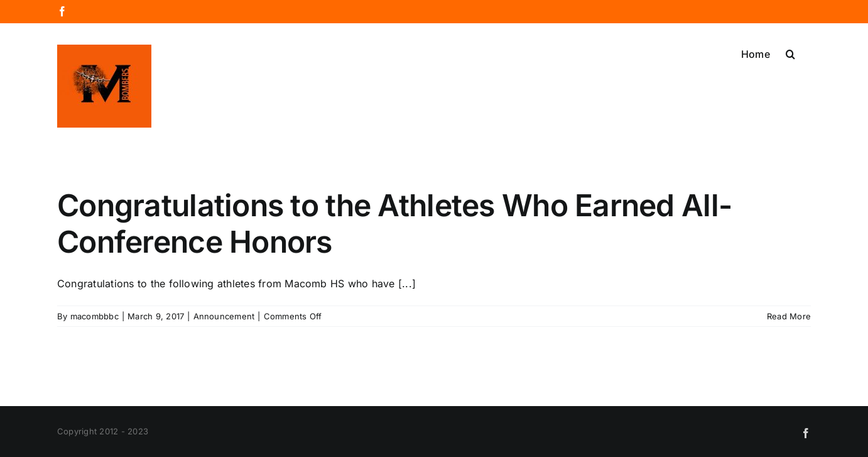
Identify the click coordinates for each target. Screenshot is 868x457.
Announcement (224, 316)
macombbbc (95, 316)
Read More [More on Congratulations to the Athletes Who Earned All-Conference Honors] (789, 316)
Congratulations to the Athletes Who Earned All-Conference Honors (394, 223)
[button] (790, 53)
